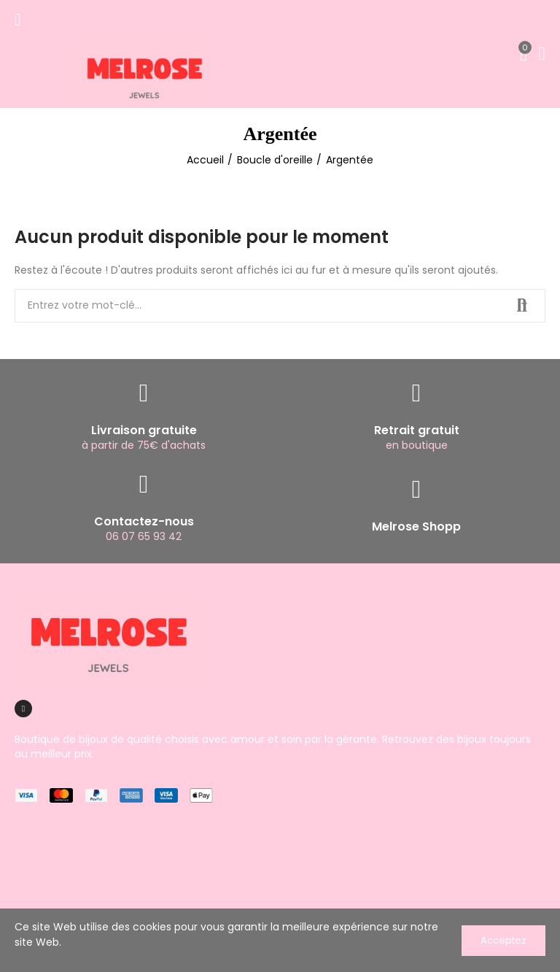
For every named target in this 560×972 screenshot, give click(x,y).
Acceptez (503, 940)
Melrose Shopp (416, 526)
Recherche (522, 306)
